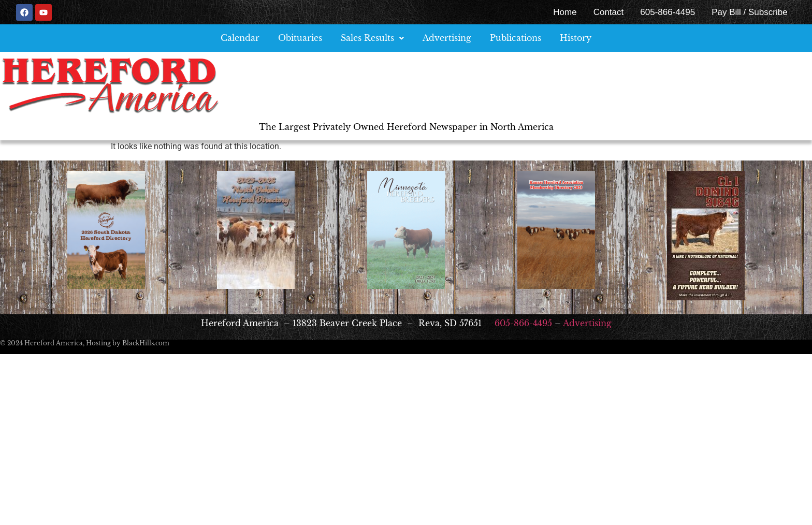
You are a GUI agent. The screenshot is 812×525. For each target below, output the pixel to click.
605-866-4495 (668, 12)
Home (565, 12)
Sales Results (372, 38)
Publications (516, 38)
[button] (372, 38)
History (576, 38)
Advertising (447, 38)
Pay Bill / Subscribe (749, 12)
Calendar (240, 38)
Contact (609, 12)
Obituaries (300, 38)
